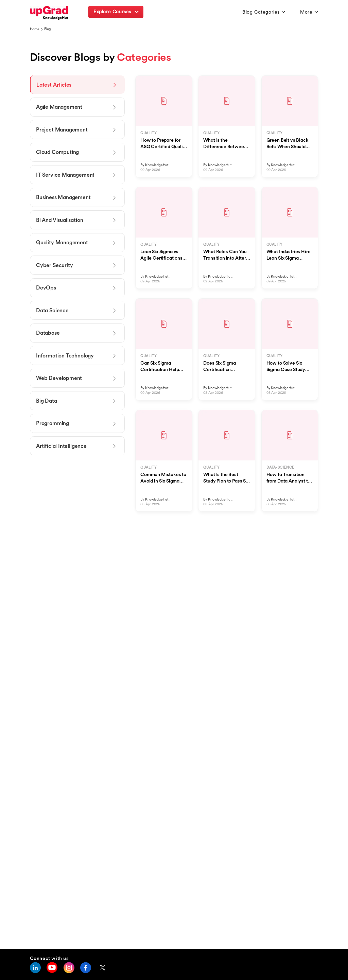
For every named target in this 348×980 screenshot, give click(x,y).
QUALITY (149, 133)
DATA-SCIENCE (280, 467)
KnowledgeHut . (158, 165)
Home (35, 29)
